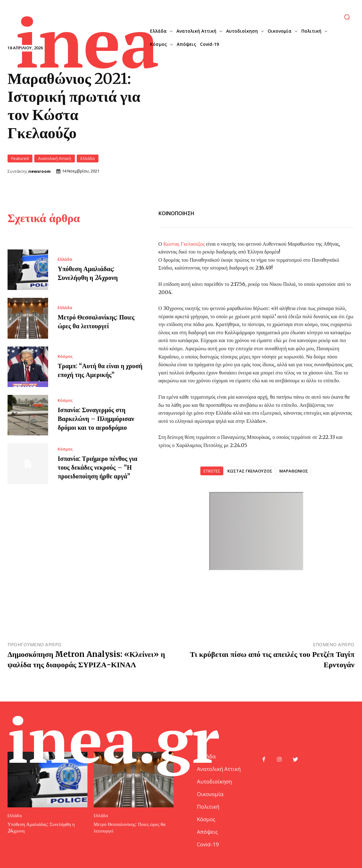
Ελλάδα (88, 158)
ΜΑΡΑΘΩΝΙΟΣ (294, 471)
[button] (347, 17)
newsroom (39, 171)
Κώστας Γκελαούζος (184, 244)
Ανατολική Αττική (55, 158)
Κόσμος (65, 356)
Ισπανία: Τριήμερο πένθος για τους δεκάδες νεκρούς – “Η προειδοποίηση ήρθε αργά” (97, 467)
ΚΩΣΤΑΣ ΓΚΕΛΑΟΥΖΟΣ (250, 471)
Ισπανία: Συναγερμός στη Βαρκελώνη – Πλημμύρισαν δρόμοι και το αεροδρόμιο (96, 419)
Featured (20, 158)
